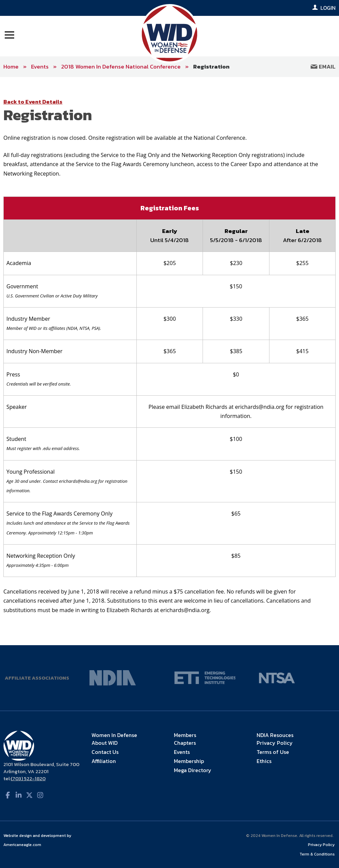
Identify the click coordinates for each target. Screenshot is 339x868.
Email (323, 67)
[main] (169, 361)
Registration (211, 67)
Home (11, 67)
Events (40, 67)
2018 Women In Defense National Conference (121, 67)
